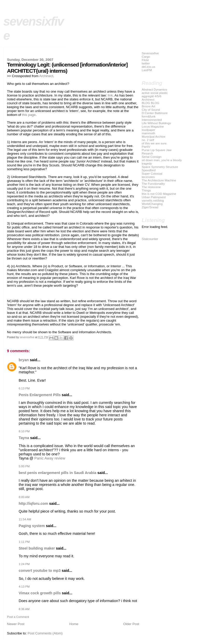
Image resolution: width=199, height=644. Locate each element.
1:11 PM (24, 542)
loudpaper (148, 130)
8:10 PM (24, 431)
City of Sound (151, 110)
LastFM (147, 70)
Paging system (32, 526)
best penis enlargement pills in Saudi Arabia (58, 473)
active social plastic (155, 93)
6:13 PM (24, 388)
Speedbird (149, 170)
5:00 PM (24, 466)
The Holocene (151, 187)
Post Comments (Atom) (45, 633)
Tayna (24, 438)
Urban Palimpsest (154, 197)
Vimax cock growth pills (40, 593)
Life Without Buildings (156, 123)
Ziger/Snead (150, 207)
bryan (24, 360)
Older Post (131, 624)
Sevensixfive (150, 53)
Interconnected (152, 120)
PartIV (146, 147)
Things (146, 190)
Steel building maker (37, 548)
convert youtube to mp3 (40, 571)
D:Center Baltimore (155, 113)
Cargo (146, 57)
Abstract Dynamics (154, 89)
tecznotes (148, 177)
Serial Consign (152, 157)
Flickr (145, 60)
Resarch (147, 153)
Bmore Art (148, 106)
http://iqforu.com (33, 504)
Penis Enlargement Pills (40, 395)
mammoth (148, 133)
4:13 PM (24, 587)
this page (29, 115)
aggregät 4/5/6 (152, 96)
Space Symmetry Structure (160, 167)
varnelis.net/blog (153, 200)
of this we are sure (154, 143)
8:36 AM (24, 609)
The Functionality (153, 184)
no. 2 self (148, 140)
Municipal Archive (154, 136)
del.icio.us (148, 67)
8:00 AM (24, 497)
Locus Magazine (153, 126)
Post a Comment (18, 617)
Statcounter (150, 239)
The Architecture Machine (159, 180)
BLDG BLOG (151, 103)
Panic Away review (50, 458)
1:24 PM (24, 564)
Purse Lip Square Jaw (157, 150)
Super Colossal (152, 173)
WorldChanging (152, 204)
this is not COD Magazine (159, 194)
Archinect (46, 76)
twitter (146, 63)
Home (74, 624)
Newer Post (16, 624)
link (110, 95)
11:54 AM (25, 519)
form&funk (149, 116)
